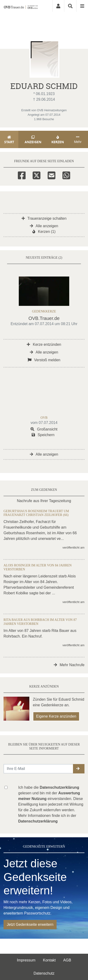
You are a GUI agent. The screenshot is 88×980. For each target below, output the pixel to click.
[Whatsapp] (66, 175)
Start (9, 140)
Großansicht (44, 429)
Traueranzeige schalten (44, 218)
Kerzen (58, 140)
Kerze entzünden (44, 344)
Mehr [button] (78, 139)
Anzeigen (33, 140)
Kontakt (49, 960)
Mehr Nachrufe (69, 665)
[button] (79, 769)
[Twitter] (36, 175)
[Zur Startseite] (21, 6)
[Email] (52, 175)
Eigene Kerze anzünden (56, 716)
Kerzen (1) (44, 232)
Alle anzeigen (44, 226)
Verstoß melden (44, 360)
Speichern (43, 435)
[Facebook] (22, 175)
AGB (67, 960)
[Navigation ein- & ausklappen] (82, 6)
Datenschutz (44, 973)
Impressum (26, 960)
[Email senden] (38, 769)
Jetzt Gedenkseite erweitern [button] (30, 924)
